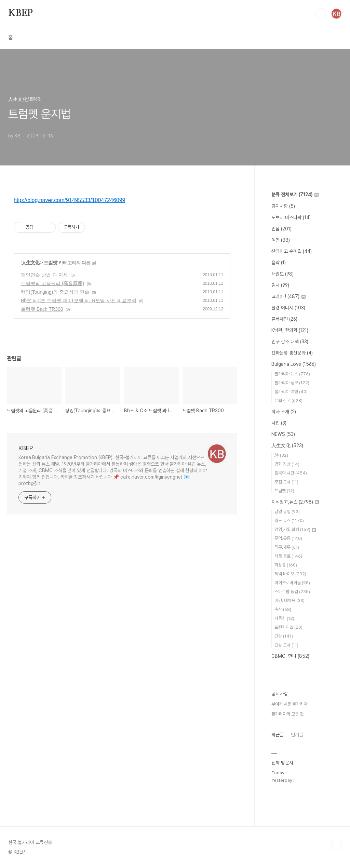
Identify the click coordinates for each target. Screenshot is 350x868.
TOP (336, 845)
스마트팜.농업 (292, 592)
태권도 (282, 274)
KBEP (21, 13)
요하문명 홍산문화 (292, 353)
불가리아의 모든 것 (287, 714)
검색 (321, 14)
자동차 (284, 618)
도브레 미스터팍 (291, 217)
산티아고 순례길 (292, 251)
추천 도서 (286, 482)
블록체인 (284, 319)
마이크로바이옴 (292, 583)
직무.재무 (287, 547)
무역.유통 (288, 538)
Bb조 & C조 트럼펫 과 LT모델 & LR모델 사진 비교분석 (79, 301)
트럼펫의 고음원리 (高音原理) (52, 283)
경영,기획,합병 (295, 529)
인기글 (297, 735)
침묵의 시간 (291, 473)
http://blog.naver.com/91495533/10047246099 (70, 200)
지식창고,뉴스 (295, 502)
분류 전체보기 (295, 195)
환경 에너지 (288, 308)
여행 (281, 240)
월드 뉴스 (289, 520)
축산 (283, 609)
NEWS (283, 434)
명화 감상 (287, 464)
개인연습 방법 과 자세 (44, 275)
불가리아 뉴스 (292, 374)
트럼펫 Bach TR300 (42, 309)
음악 (279, 263)
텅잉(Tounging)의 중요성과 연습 (55, 292)
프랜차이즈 (288, 627)
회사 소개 (284, 412)
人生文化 (30, 263)
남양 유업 (287, 512)
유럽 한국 (288, 400)
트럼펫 (50, 263)
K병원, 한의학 (290, 330)
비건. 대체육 (290, 600)
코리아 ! (288, 296)
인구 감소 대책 (290, 342)
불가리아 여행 (291, 392)
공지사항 (283, 206)
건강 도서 (286, 645)
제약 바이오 (290, 574)
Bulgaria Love (294, 364)
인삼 (281, 229)
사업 (279, 423)
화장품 (286, 565)
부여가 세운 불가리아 (289, 704)
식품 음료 (288, 556)
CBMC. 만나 (290, 656)
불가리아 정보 (292, 383)
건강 (284, 636)
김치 (280, 285)
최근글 (278, 735)
